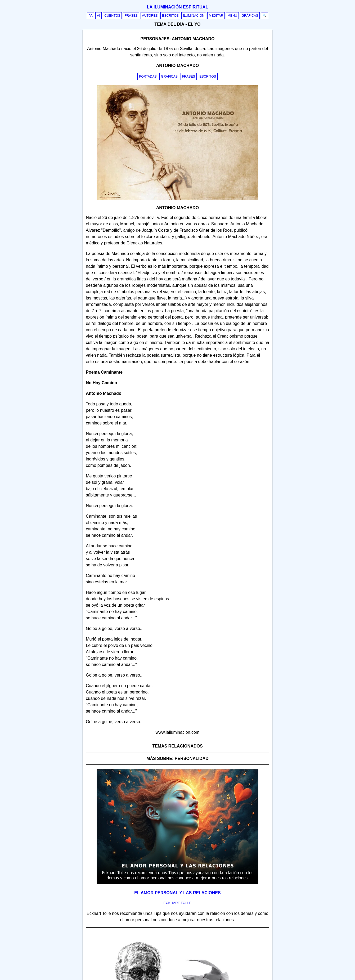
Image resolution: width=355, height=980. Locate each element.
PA (91, 16)
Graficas (169, 77)
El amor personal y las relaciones (177, 893)
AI (98, 16)
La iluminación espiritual (177, 7)
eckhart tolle (178, 903)
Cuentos (112, 16)
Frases (131, 16)
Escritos (170, 16)
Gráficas (250, 16)
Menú (232, 16)
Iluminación (194, 16)
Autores (150, 16)
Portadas (148, 77)
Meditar (216, 16)
